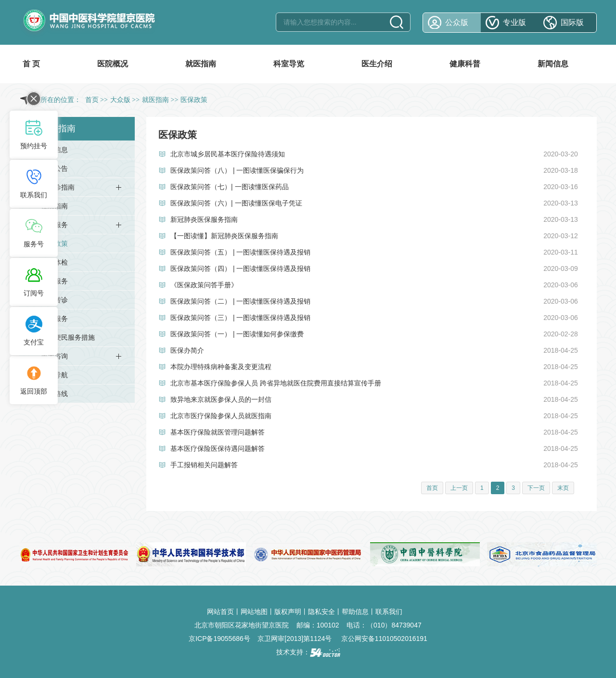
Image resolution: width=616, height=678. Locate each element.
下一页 (536, 488)
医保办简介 (187, 350)
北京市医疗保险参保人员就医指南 (221, 416)
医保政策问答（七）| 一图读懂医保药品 (230, 187)
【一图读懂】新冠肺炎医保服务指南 (224, 236)
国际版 (572, 22)
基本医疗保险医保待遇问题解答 (218, 448)
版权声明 (288, 612)
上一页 (459, 488)
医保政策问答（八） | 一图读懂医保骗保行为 (237, 170)
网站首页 (220, 612)
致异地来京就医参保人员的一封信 (221, 399)
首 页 (31, 64)
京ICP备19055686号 (219, 639)
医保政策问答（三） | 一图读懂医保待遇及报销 (240, 318)
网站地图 (254, 612)
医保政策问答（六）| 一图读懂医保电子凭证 (236, 203)
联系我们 (389, 612)
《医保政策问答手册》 (204, 285)
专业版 (514, 22)
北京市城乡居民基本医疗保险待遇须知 (228, 154)
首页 (92, 100)
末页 (563, 488)
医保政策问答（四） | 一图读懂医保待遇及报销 (240, 269)
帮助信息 (355, 612)
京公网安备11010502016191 (384, 639)
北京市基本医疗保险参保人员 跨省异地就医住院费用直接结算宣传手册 (276, 383)
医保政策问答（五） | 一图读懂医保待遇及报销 (240, 252)
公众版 (457, 22)
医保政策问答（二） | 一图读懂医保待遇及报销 (240, 301)
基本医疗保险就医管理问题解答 (218, 432)
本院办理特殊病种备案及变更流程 (221, 367)
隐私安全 (321, 612)
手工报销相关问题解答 (204, 465)
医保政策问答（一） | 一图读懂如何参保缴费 (237, 334)
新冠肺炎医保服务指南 (204, 219)
